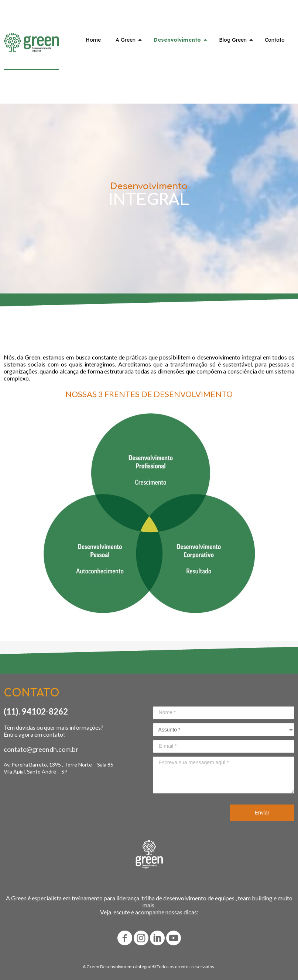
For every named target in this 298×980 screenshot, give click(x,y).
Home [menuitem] (93, 40)
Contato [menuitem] (275, 40)
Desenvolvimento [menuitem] (177, 40)
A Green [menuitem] (126, 40)
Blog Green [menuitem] (233, 40)
